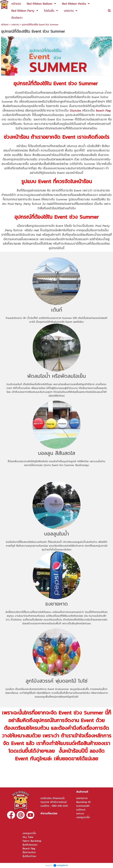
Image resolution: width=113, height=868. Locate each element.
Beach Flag (103, 110)
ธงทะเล (80, 813)
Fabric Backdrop (32, 841)
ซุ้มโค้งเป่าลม (29, 856)
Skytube (75, 110)
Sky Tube (28, 837)
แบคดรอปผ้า (83, 806)
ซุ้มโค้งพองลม (30, 845)
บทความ (16, 25)
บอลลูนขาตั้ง (83, 817)
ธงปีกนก (81, 810)
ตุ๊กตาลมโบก (29, 852)
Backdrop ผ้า (84, 802)
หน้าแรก (5, 25)
